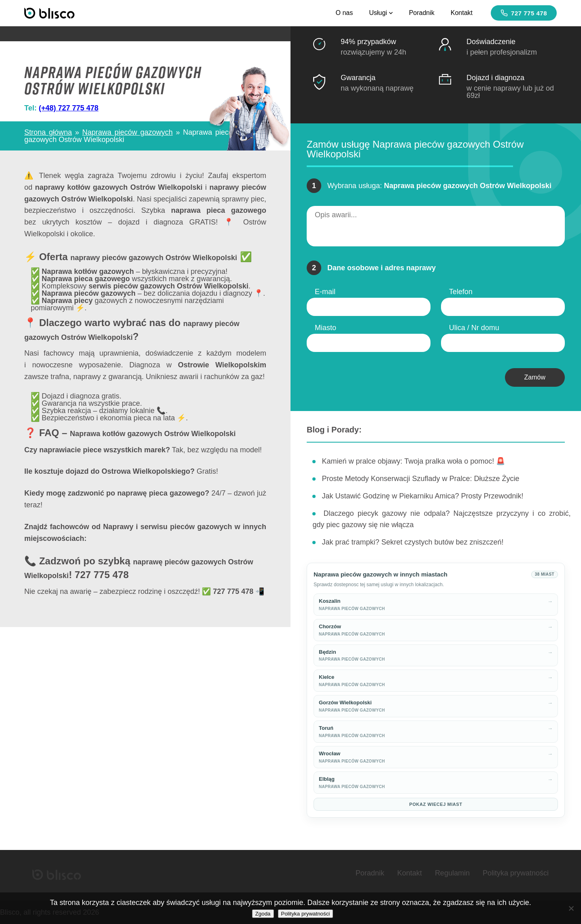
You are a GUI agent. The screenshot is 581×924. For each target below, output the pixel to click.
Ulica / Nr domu (474, 328)
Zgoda (263, 914)
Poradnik (422, 13)
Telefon (461, 292)
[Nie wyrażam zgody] (571, 908)
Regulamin (452, 873)
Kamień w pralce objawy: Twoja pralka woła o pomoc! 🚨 (413, 461)
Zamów (535, 377)
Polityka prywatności (516, 873)
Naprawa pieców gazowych (127, 132)
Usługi (381, 13)
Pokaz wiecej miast (436, 804)
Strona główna (48, 132)
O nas (344, 13)
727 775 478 (524, 13)
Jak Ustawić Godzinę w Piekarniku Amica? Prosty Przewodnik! (422, 496)
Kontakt (462, 13)
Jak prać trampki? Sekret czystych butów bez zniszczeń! (412, 542)
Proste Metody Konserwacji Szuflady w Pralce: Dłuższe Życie (420, 479)
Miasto (325, 328)
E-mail (325, 292)
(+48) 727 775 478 (69, 108)
